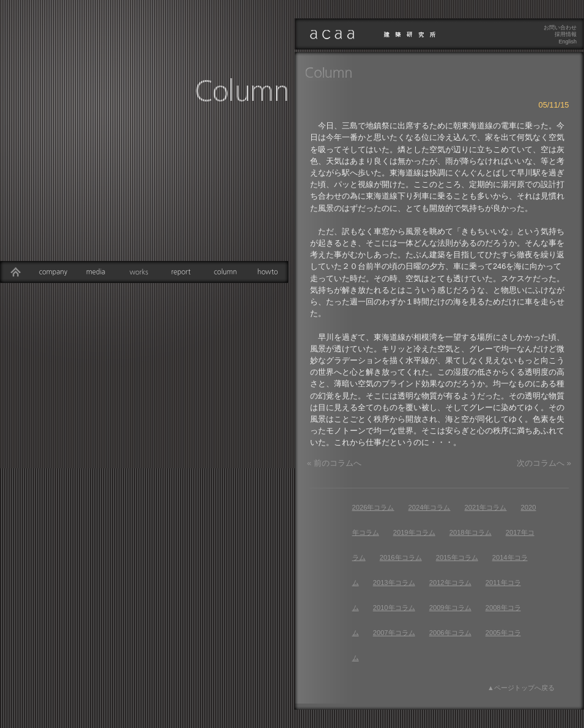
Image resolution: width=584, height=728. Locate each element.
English (567, 42)
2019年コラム (414, 532)
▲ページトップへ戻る (521, 688)
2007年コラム (394, 633)
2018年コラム (471, 532)
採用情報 (566, 34)
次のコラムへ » (544, 463)
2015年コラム (457, 557)
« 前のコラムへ (334, 463)
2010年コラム (394, 608)
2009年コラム (450, 608)
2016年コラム (401, 557)
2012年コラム (450, 583)
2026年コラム (373, 507)
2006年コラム (450, 633)
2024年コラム (430, 507)
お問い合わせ (560, 28)
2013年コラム (394, 583)
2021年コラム (486, 507)
